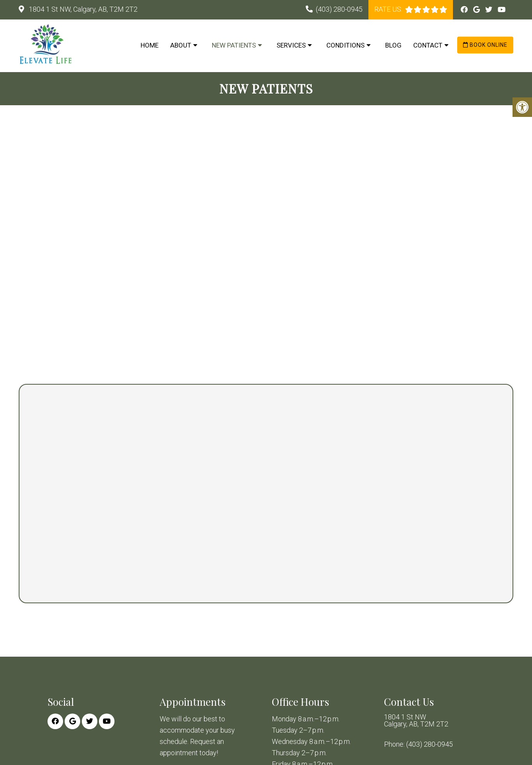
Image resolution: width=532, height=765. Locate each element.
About (181, 45)
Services (291, 45)
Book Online (485, 45)
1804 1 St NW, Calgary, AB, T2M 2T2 (82, 9)
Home (150, 45)
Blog (393, 45)
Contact (428, 45)
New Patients (234, 45)
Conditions (345, 45)
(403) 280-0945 (339, 9)
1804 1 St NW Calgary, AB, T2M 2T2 (416, 721)
